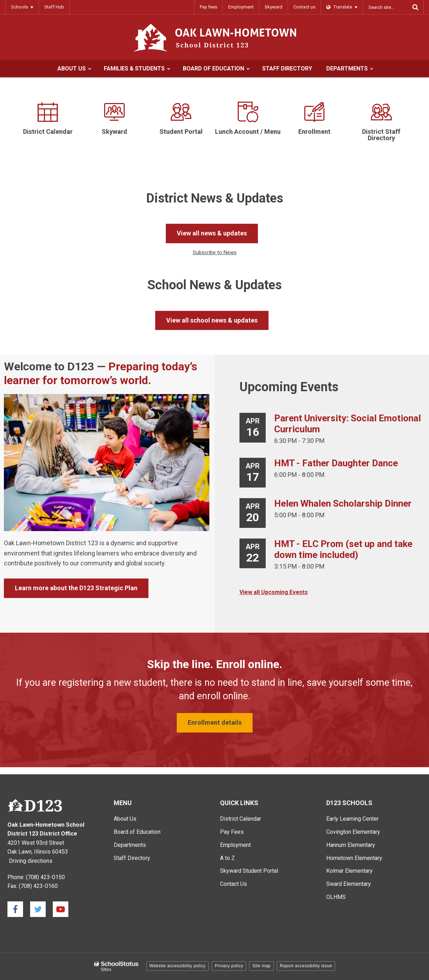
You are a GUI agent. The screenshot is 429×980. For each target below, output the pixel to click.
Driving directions (31, 861)
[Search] (415, 7)
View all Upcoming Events (274, 592)
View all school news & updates (212, 320)
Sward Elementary (349, 884)
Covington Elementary (353, 832)
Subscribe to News (215, 252)
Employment (241, 7)
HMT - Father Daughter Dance (336, 463)
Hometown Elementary (354, 858)
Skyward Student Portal (249, 871)
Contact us (304, 7)
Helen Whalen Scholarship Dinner (343, 503)
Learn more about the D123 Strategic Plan (76, 588)
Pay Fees (232, 832)
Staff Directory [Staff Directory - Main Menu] (132, 858)
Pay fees (208, 7)
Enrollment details (215, 722)
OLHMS (336, 897)
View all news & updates (212, 233)
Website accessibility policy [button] (178, 966)
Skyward (273, 7)
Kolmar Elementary (349, 871)
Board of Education (137, 832)
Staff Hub (54, 7)
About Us (125, 819)
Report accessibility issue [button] (306, 966)
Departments (130, 845)
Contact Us (233, 884)
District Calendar (241, 819)
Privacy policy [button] (229, 966)
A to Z (227, 858)
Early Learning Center (352, 819)
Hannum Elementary (351, 845)
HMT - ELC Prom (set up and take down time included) (343, 549)
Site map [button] (261, 966)
